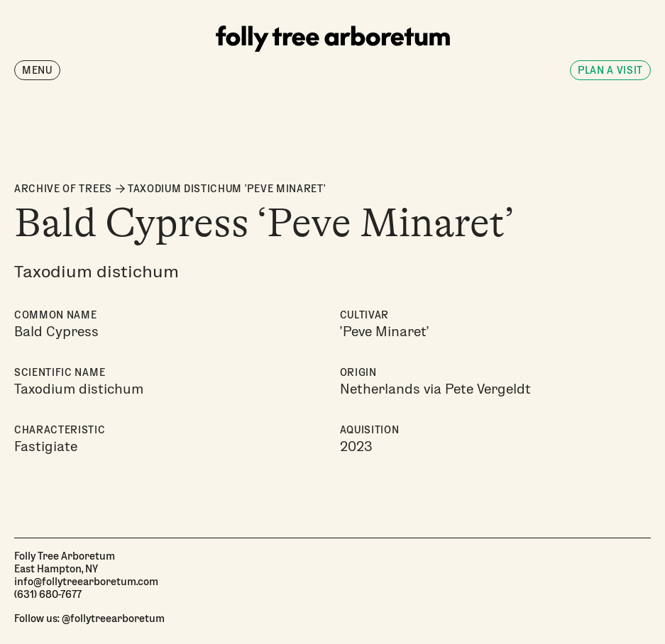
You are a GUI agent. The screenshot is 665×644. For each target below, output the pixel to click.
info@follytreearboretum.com (86, 581)
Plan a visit (610, 70)
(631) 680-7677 (48, 594)
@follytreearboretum (113, 618)
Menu (37, 70)
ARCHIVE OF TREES (63, 189)
